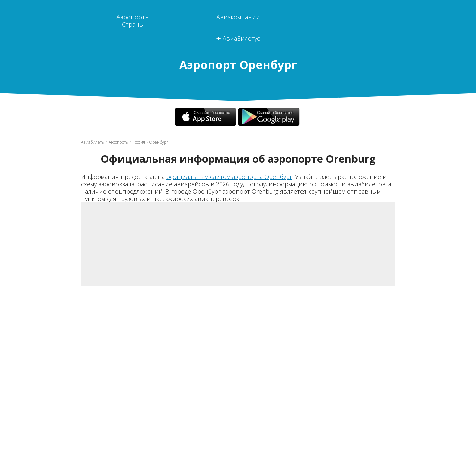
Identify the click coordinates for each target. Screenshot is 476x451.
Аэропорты (133, 17)
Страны (133, 24)
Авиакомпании (238, 17)
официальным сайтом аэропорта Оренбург (229, 177)
